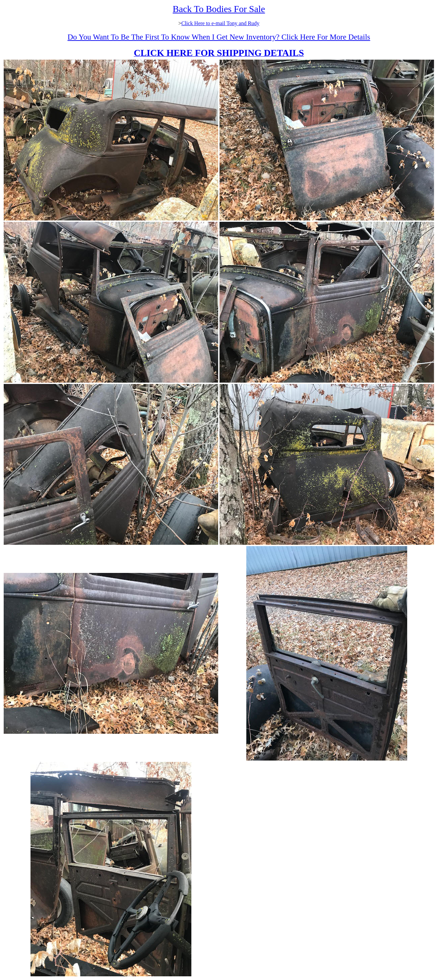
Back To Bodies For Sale (219, 9)
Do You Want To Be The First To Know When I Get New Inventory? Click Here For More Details (219, 37)
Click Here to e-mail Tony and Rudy (220, 23)
